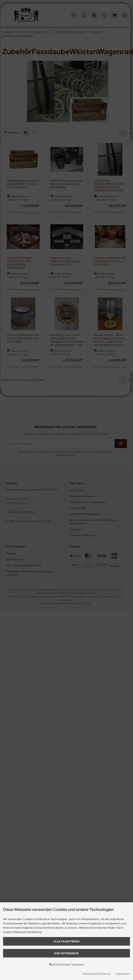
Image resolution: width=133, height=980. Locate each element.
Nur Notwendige (66, 953)
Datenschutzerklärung (96, 974)
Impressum (123, 974)
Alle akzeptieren (66, 941)
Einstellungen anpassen (66, 964)
